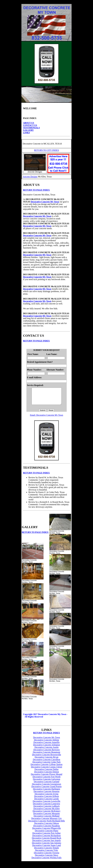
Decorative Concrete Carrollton (46, 763)
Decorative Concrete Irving (46, 797)
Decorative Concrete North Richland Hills (46, 824)
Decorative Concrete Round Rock (46, 841)
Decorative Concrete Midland (46, 819)
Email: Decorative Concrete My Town (47, 418)
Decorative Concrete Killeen (46, 800)
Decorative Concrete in (33, 144)
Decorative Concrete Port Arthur (46, 836)
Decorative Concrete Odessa (46, 827)
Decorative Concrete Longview (47, 807)
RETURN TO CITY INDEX (46, 150)
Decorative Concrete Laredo (46, 802)
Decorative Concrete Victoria (46, 856)
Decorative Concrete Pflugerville (46, 831)
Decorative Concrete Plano (46, 834)
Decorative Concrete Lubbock (47, 809)
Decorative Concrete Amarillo (47, 746)
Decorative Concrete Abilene (46, 743)
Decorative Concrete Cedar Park (46, 765)
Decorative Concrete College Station (46, 768)
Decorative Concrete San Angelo (46, 844)
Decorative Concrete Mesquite (46, 817)
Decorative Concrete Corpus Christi (46, 770)
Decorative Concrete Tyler (46, 853)
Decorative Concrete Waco (46, 858)
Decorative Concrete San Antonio (46, 846)
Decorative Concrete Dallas (47, 773)
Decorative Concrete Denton (46, 775)
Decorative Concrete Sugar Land (46, 849)
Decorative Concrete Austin (46, 750)
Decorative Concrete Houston (46, 795)
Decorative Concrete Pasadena (46, 829)
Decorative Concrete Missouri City (46, 822)
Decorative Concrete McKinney (46, 814)
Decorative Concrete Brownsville (46, 758)
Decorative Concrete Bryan (46, 760)
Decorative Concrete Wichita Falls (47, 861)
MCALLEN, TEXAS (52, 144)
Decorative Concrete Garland (46, 785)
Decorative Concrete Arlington (46, 748)
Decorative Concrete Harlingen (46, 792)
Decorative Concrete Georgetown (47, 787)
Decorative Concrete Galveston (47, 782)
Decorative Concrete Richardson (47, 839)
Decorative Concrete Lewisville (46, 804)
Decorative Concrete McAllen (47, 812)
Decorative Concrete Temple (46, 851)
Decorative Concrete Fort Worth (46, 780)
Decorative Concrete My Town (45, 202)
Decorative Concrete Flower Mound (46, 777)
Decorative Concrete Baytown (46, 753)
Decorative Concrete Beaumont (46, 755)
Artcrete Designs (30, 177)
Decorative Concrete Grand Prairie (47, 790)
